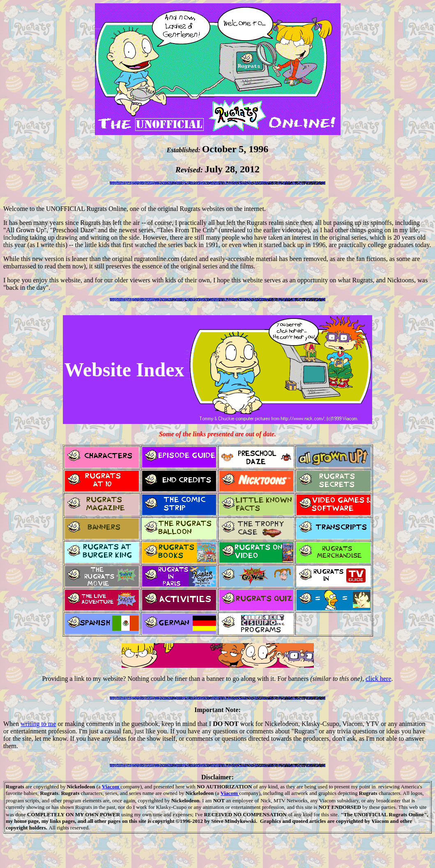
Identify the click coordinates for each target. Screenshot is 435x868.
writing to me (38, 724)
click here (379, 679)
